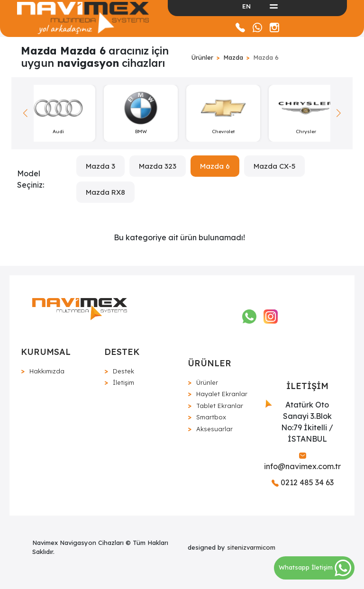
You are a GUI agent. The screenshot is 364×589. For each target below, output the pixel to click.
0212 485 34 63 (303, 482)
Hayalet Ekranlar (222, 394)
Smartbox (211, 417)
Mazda (233, 57)
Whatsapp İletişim (315, 567)
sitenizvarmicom (251, 547)
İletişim (123, 382)
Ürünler (202, 57)
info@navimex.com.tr (302, 462)
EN (246, 6)
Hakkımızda (47, 371)
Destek (123, 371)
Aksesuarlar (214, 429)
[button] (339, 113)
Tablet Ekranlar (220, 406)
